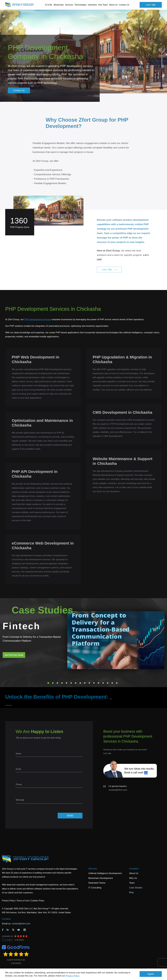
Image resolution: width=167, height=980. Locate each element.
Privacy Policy (72, 976)
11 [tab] (94, 683)
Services (93, 869)
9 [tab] (85, 683)
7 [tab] (76, 683)
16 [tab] (117, 683)
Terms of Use (23, 901)
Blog (131, 892)
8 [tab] (80, 683)
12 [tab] (99, 683)
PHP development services (38, 319)
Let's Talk (151, 5)
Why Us (133, 878)
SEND (70, 816)
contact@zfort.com (118, 790)
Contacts (6, 919)
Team (132, 883)
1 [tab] (48, 683)
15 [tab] (112, 683)
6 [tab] (71, 683)
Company (134, 869)
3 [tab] (57, 683)
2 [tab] (53, 683)
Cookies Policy (38, 901)
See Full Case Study (14, 655)
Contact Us (124, 5)
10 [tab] (89, 683)
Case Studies (136, 888)
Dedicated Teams (97, 883)
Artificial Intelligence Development (105, 873)
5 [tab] (67, 683)
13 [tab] (103, 683)
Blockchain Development (101, 878)
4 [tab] (62, 683)
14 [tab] (108, 683)
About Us (134, 873)
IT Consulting (95, 888)
